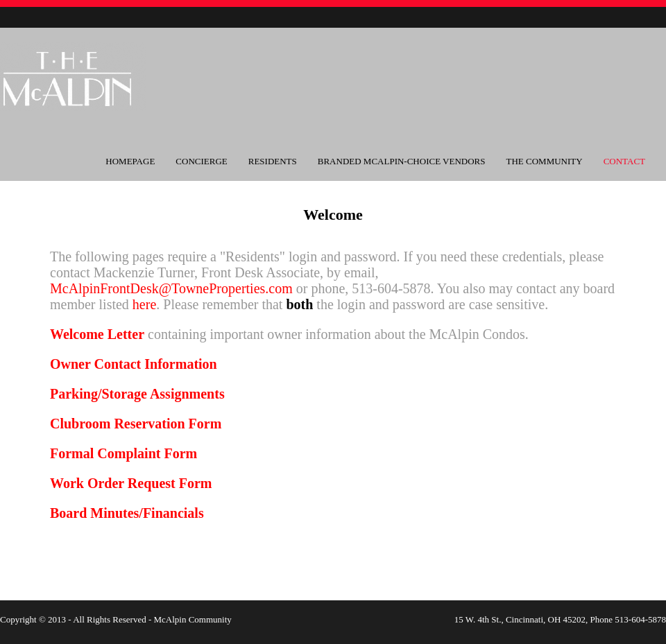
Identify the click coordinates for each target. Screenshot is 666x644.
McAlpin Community (192, 619)
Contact (624, 161)
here (144, 304)
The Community (545, 161)
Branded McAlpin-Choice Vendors (402, 161)
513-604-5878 (640, 619)
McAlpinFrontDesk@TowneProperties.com (171, 288)
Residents (273, 161)
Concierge (201, 161)
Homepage (130, 161)
